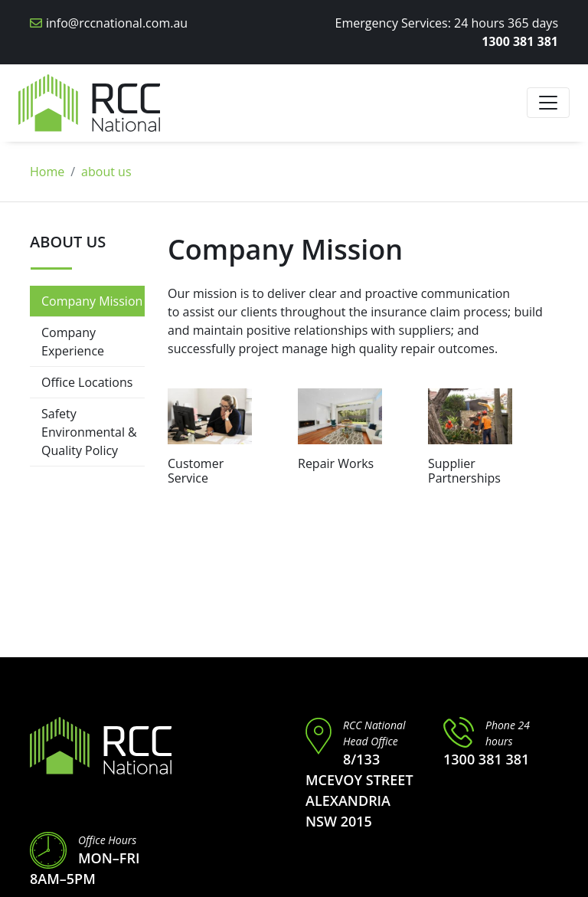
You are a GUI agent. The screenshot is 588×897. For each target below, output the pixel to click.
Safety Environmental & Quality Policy (89, 432)
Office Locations (87, 382)
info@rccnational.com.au (117, 23)
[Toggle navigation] (548, 103)
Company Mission (92, 301)
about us (106, 172)
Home (47, 172)
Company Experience (73, 342)
